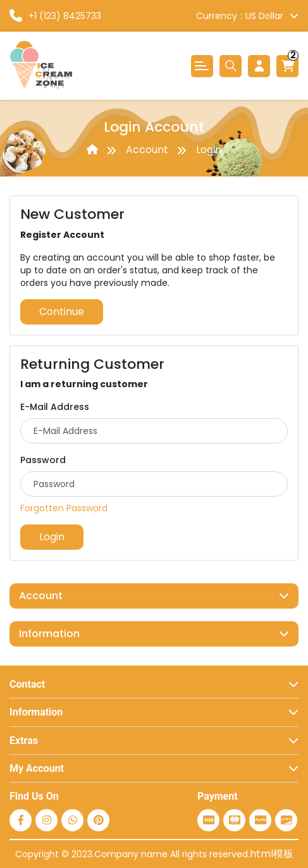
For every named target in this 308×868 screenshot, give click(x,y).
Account (147, 150)
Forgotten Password (64, 508)
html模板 (272, 854)
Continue (62, 312)
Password (43, 460)
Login (209, 150)
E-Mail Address (55, 407)
